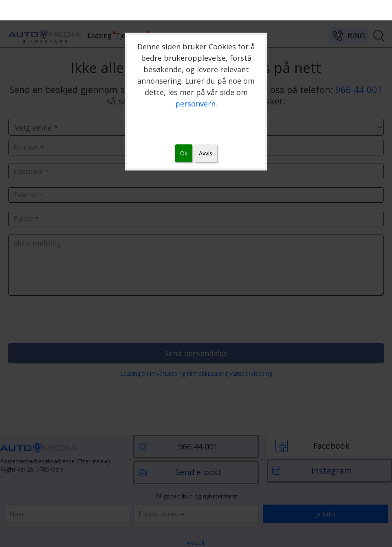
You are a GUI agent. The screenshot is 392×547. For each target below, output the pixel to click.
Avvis (206, 153)
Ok (184, 153)
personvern (195, 104)
